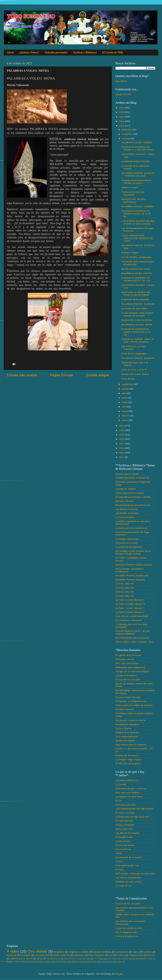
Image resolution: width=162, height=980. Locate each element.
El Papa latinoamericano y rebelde (133, 497)
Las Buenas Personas (127, 509)
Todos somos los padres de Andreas (134, 705)
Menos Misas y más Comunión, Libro (134, 642)
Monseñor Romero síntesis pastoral (134, 565)
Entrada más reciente (22, 375)
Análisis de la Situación (127, 732)
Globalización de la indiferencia (131, 528)
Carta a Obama (123, 728)
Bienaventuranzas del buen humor (133, 505)
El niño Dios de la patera (128, 764)
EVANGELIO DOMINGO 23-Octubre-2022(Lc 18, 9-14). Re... (136, 214)
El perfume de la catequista (135, 299)
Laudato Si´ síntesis (126, 489)
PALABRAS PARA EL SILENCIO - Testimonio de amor (138, 174)
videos (136, 952)
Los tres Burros (123, 849)
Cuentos (148, 952)
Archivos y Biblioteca (85, 52)
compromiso (122, 952)
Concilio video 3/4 (125, 588)
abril (124, 407)
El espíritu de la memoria (128, 655)
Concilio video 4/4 (125, 584)
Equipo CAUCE (123, 94)
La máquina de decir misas (129, 797)
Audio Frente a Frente (73, 959)
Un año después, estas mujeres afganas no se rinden (137, 314)
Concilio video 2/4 (125, 592)
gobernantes (92, 962)
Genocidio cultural (125, 659)
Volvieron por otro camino (128, 882)
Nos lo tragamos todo (126, 932)
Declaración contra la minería (130, 720)
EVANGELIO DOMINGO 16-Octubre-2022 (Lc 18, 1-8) (136, 279)
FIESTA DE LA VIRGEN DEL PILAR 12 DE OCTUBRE (136, 294)
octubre (126, 138)
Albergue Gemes (53, 959)
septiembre (128, 384)
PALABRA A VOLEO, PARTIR (136, 273)
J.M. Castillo (112, 959)
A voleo (13, 951)
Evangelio (25, 955)
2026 (122, 108)
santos (40, 959)
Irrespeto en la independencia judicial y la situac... (136, 182)
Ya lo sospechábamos (127, 736)
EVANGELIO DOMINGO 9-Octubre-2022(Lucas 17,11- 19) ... (136, 332)
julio (124, 393)
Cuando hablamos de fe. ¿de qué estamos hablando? (133, 632)
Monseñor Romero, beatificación (132, 576)
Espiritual (11, 955)
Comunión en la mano (127, 543)
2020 (122, 430)
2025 (122, 112)
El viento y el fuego (125, 813)
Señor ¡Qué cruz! (124, 829)
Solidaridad (35, 962)
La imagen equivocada (127, 539)
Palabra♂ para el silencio (17, 962)
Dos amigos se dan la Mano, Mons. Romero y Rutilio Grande (133, 552)
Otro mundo (37, 951)
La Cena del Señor (125, 517)
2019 (122, 435)
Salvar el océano (130, 187)
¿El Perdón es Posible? (127, 513)
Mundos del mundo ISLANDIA (136, 320)
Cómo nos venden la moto (129, 928)
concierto (59, 962)
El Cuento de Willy (113, 52)
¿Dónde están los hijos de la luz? (132, 817)
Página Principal (62, 375)
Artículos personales (56, 52)
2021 (122, 426)
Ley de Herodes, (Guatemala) (136, 257)
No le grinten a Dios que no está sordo (135, 874)
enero (125, 420)
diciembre (127, 130)
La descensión (123, 841)
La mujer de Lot (123, 886)
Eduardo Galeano (124, 709)
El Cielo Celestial (124, 821)
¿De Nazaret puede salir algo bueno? (135, 809)
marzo (125, 411)
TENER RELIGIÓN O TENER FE (132, 478)
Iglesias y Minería (124, 501)
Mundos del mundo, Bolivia (135, 374)
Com (111, 955)
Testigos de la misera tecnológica (132, 671)
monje (103, 962)
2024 (122, 117)
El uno (119, 801)
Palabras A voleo (145, 959)
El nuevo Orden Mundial (128, 697)
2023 (122, 121)
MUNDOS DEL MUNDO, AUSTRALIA (134, 201)
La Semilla (121, 784)
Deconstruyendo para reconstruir (132, 638)
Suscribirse (121, 81)
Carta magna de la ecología (130, 493)
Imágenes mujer (136, 955)
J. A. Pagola (99, 959)
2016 (122, 448)
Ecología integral (130, 253)
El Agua (119, 869)
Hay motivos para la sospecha (131, 745)
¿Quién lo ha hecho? (126, 675)
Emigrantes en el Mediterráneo (131, 701)
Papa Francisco (96, 955)
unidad (119, 962)
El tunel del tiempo (125, 845)
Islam (88, 959)
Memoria (151, 955)
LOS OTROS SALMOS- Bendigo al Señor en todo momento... (138, 222)
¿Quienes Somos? (29, 52)
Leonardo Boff (42, 955)
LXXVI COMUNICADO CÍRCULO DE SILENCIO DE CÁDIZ (137, 238)
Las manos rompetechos (128, 878)
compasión (47, 962)
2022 (122, 126)
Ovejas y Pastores (125, 825)
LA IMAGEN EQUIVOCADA (135, 161)
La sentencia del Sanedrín (129, 547)
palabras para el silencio (21, 959)
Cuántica (121, 955)
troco (111, 962)
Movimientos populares (127, 724)
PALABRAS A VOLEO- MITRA (137, 325)
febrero (126, 416)
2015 (122, 453)
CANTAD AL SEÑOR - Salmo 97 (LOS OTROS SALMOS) (138, 340)
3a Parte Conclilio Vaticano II (130, 604)
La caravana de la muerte (128, 857)
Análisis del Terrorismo (127, 755)
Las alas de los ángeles (127, 833)
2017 (122, 444)
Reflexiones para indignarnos (130, 667)
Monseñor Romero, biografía (130, 580)
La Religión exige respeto (128, 759)
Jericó (119, 853)
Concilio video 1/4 (125, 596)
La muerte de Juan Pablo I (135, 308)
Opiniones (79, 955)
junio (125, 398)
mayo (125, 402)
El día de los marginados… (135, 354)
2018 (122, 439)
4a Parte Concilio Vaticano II (130, 600)
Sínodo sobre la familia (127, 474)
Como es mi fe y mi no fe (134, 370)
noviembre (127, 134)
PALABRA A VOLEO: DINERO (137, 142)
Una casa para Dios (126, 805)
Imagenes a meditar (79, 952)
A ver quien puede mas (127, 865)
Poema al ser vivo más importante (133, 193)
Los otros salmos (128, 959)
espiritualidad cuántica (75, 962)
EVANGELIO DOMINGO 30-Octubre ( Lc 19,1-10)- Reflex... (138, 148)
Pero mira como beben (127, 663)
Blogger (119, 974)
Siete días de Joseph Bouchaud (132, 616)
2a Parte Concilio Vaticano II (130, 608)
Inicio (10, 52)
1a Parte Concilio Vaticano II (130, 612)
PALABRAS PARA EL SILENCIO (138, 304)
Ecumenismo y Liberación (129, 620)
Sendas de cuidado (125, 741)
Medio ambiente (61, 955)
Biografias (59, 952)
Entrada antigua (97, 375)
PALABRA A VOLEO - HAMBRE (137, 206)
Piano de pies (128, 379)
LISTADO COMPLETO (127, 780)
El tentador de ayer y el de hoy (131, 788)
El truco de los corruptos (128, 680)
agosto (126, 389)
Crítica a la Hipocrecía (127, 936)
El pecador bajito (124, 837)
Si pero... (120, 861)
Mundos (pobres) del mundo (136, 269)
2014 (122, 457)
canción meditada (102, 952)
